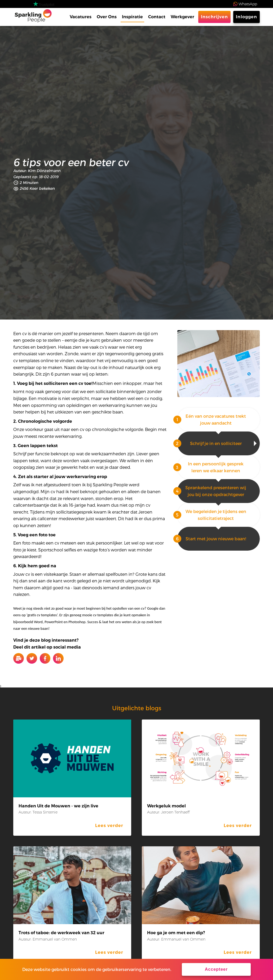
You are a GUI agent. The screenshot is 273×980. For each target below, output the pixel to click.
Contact (157, 17)
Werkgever (182, 17)
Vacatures (81, 17)
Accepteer (216, 969)
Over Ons (107, 17)
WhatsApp (248, 4)
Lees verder (109, 826)
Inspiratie (132, 17)
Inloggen (246, 17)
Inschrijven (214, 17)
